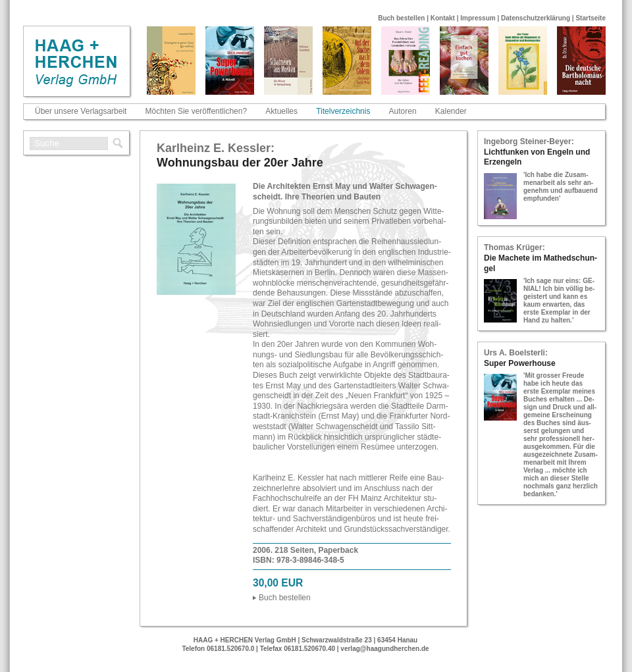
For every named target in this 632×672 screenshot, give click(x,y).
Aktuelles (281, 111)
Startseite (591, 18)
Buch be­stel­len (285, 598)
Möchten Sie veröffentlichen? (197, 111)
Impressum (478, 18)
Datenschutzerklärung (536, 18)
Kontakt (443, 18)
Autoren (403, 111)
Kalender (451, 111)
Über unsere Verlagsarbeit (81, 111)
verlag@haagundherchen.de (384, 649)
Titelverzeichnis (343, 111)
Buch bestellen (401, 18)
